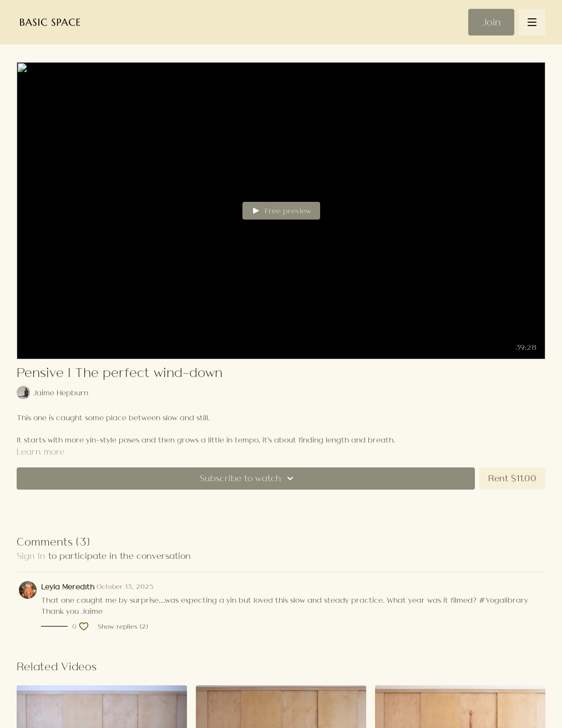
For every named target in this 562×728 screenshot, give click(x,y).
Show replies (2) (123, 627)
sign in (31, 556)
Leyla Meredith (68, 587)
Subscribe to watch (248, 478)
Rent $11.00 (512, 478)
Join (491, 22)
